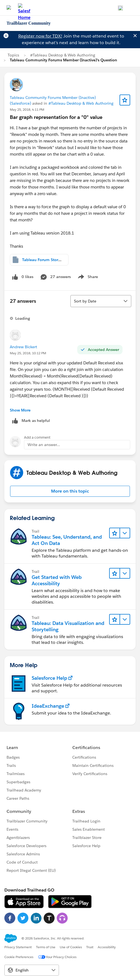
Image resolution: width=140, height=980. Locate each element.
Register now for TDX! (40, 36)
